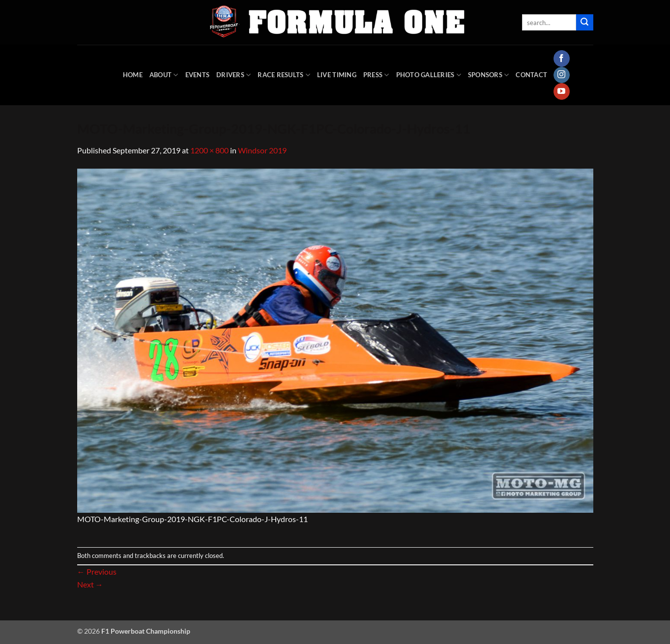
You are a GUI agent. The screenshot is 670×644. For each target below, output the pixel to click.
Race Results (284, 75)
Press (376, 75)
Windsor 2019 (262, 150)
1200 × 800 (209, 150)
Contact (531, 75)
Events (198, 75)
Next (90, 584)
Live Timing (337, 75)
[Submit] (584, 23)
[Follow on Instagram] (562, 75)
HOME (133, 75)
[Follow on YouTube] (562, 91)
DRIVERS (233, 75)
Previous (97, 571)
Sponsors (489, 75)
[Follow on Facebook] (562, 59)
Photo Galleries (429, 75)
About (164, 75)
